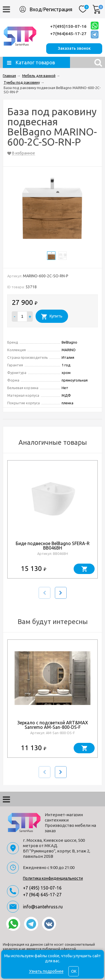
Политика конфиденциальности (53, 878)
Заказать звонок (74, 48)
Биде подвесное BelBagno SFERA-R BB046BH (53, 546)
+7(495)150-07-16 (68, 26)
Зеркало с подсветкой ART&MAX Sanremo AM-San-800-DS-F (53, 725)
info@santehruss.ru (43, 907)
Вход (36, 9)
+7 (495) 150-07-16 (42, 888)
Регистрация (58, 9)
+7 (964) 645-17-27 (42, 895)
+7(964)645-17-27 (68, 34)
